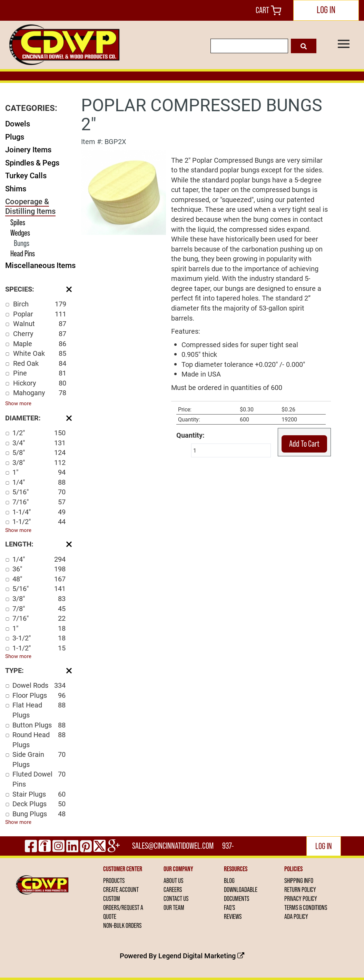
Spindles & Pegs (32, 163)
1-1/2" (39, 521)
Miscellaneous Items (40, 265)
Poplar (40, 314)
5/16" (39, 492)
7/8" (39, 608)
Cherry (40, 334)
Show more (18, 403)
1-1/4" (39, 512)
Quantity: (190, 435)
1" (39, 472)
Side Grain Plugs (39, 759)
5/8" (39, 452)
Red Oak (40, 363)
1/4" (39, 482)
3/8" (39, 462)
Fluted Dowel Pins (39, 779)
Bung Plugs (39, 814)
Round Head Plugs (39, 739)
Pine (40, 373)
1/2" (39, 433)
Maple (40, 344)
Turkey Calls (26, 175)
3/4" (39, 443)
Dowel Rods (39, 685)
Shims (16, 188)
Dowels (18, 123)
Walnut (40, 324)
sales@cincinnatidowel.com (173, 846)
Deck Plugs (39, 804)
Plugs (15, 137)
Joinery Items (28, 149)
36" (39, 569)
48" (39, 579)
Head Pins (23, 253)
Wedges (20, 233)
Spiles (18, 222)
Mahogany (40, 393)
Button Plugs (39, 725)
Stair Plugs (39, 794)
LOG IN (326, 10)
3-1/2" (39, 638)
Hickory (40, 383)
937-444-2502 (229, 848)
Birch (40, 304)
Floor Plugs (39, 695)
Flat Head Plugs (39, 710)
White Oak (40, 353)
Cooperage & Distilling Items (30, 206)
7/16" (39, 502)
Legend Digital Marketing (201, 955)
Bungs (22, 243)
